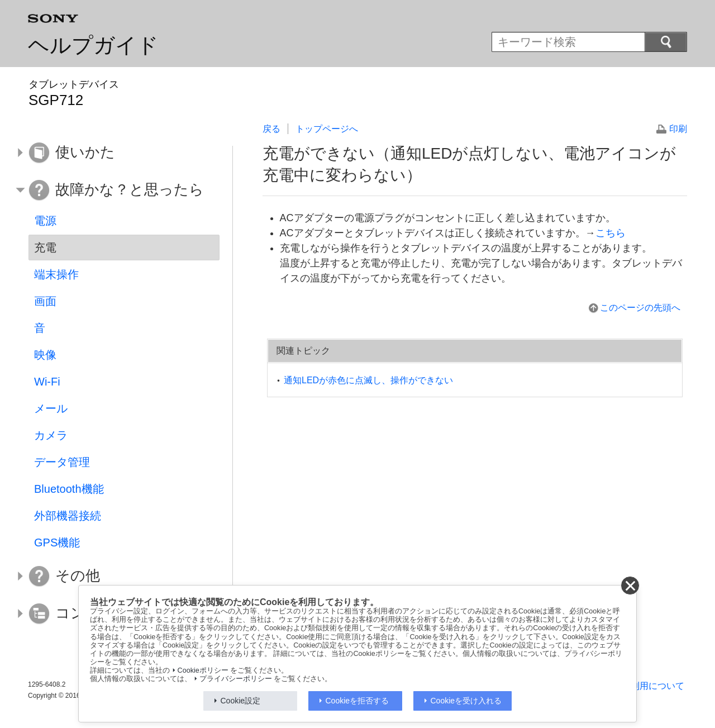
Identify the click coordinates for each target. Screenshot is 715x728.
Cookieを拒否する (357, 701)
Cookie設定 (241, 701)
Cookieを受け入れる (466, 701)
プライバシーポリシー (236, 679)
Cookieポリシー (203, 670)
